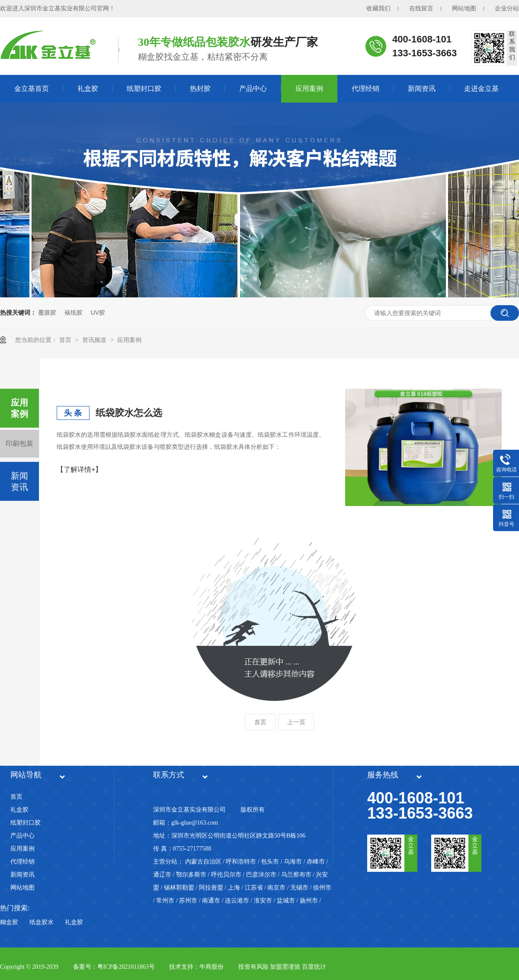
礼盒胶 (88, 89)
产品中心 (253, 89)
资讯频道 (95, 340)
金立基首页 (32, 89)
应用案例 (309, 89)
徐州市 (322, 888)
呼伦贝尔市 (226, 875)
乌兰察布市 (296, 875)
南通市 (211, 901)
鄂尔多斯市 (191, 875)
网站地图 (464, 8)
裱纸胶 (74, 313)
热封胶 (200, 89)
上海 (234, 888)
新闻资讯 (422, 89)
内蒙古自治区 (203, 862)
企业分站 (507, 8)
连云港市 (237, 901)
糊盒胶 (9, 922)
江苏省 (254, 888)
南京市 (276, 888)
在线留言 (421, 8)
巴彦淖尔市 (261, 875)
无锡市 (299, 888)
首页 (66, 340)
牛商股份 (211, 967)
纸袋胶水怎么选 (129, 413)
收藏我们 (378, 8)
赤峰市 (316, 862)
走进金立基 (481, 89)
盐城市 (286, 901)
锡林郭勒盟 (179, 888)
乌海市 (293, 862)
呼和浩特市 (241, 862)
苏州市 (188, 901)
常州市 (165, 901)
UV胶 (98, 313)
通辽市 (162, 875)
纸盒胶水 (42, 922)
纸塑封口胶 (144, 89)
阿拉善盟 (211, 888)
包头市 (270, 862)
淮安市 (263, 901)
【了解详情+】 (79, 469)
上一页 (296, 722)
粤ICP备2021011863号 (126, 967)
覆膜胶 (47, 313)
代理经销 (365, 89)
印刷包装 (19, 443)
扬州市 (309, 901)
